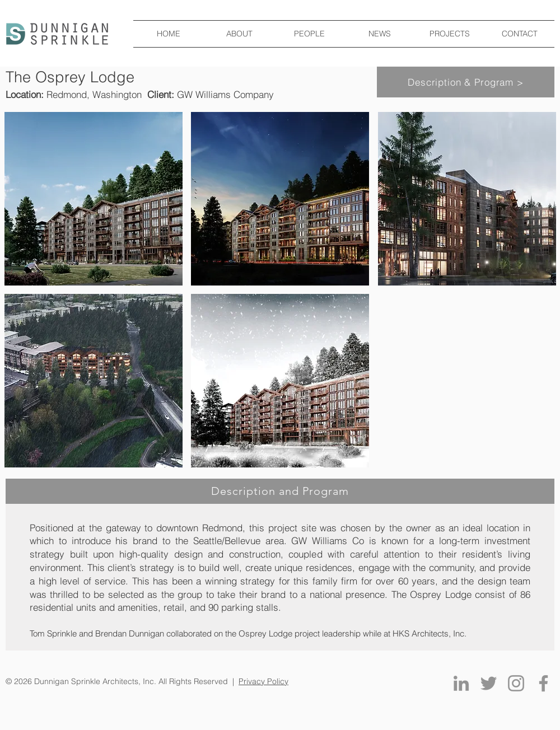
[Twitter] (489, 683)
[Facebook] (543, 683)
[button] (94, 199)
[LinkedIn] (461, 683)
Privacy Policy (263, 681)
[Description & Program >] (466, 82)
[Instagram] (516, 683)
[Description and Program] (280, 491)
